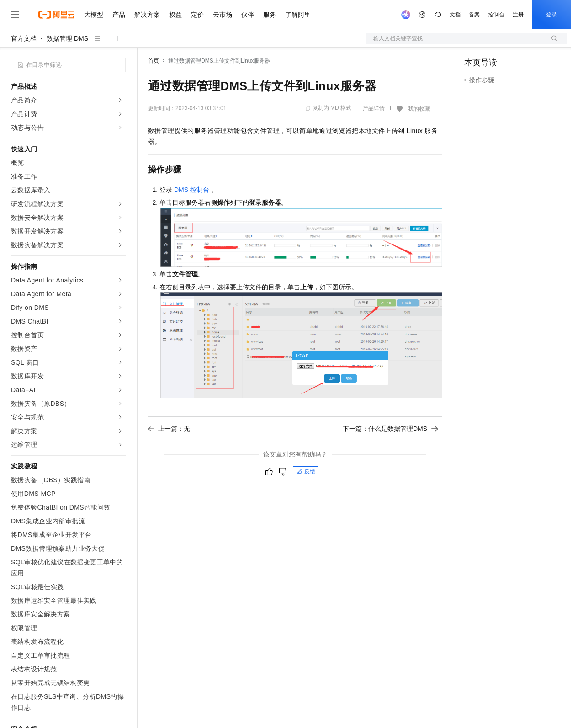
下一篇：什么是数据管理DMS (390, 429)
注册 (518, 15)
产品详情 (374, 108)
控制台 (496, 15)
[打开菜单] (15, 15)
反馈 (306, 472)
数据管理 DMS (67, 38)
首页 (154, 61)
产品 (119, 15)
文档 (455, 15)
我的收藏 (419, 109)
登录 (551, 15)
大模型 (94, 15)
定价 (197, 15)
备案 (474, 15)
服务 (270, 15)
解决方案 (147, 15)
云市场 (223, 15)
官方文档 (24, 38)
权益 (175, 15)
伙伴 (248, 15)
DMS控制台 (192, 190)
